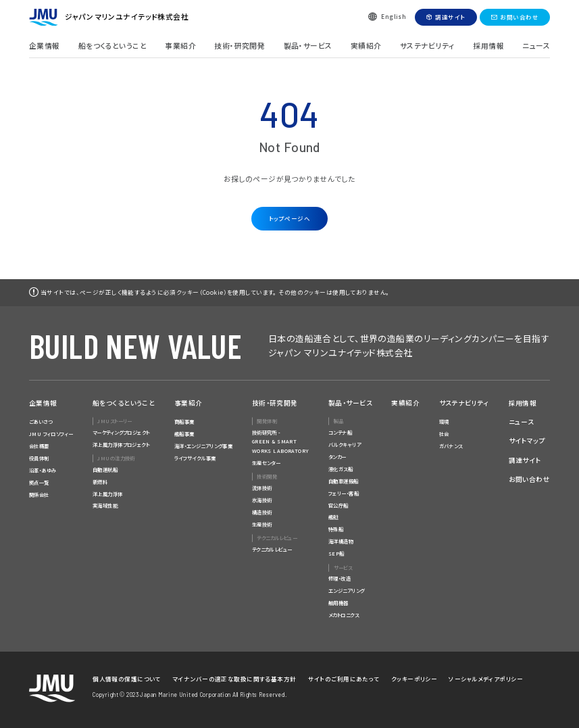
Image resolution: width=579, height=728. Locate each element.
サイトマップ (527, 441)
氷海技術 (262, 500)
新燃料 (100, 482)
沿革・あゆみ (43, 470)
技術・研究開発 (240, 46)
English (394, 16)
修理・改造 (339, 578)
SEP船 (336, 553)
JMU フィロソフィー (51, 434)
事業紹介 (180, 46)
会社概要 (39, 446)
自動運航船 (105, 469)
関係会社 (39, 494)
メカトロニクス (344, 615)
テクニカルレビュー (272, 549)
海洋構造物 (341, 541)
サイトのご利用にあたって (344, 679)
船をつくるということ (112, 46)
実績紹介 (366, 46)
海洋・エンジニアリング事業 (204, 446)
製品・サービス (308, 46)
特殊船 (336, 529)
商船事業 (184, 421)
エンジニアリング (346, 590)
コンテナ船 (340, 432)
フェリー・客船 (344, 493)
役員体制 (39, 458)
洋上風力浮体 (108, 494)
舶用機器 (338, 603)
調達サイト (450, 17)
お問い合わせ (519, 17)
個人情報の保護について (127, 679)
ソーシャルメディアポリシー (486, 679)
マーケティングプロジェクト (121, 432)
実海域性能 (105, 505)
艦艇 (333, 517)
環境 (444, 421)
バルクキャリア (345, 444)
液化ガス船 (341, 469)
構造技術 (262, 512)
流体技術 (262, 488)
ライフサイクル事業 (195, 458)
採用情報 (488, 46)
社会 (444, 434)
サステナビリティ (427, 46)
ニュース (536, 46)
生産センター (267, 463)
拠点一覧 (39, 482)
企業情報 (45, 46)
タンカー (337, 457)
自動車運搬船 (344, 481)
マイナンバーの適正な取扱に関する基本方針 (234, 679)
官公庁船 (338, 505)
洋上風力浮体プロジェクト (121, 444)
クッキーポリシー (414, 679)
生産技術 (262, 524)
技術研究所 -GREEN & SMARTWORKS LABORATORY (281, 441)
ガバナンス (451, 446)
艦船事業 (184, 434)
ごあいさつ (41, 421)
